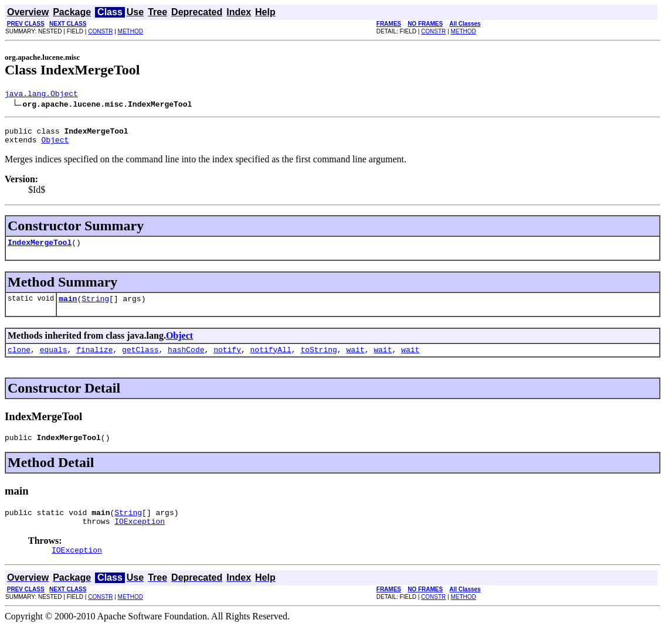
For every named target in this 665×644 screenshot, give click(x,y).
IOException (140, 537)
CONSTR (100, 31)
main (68, 307)
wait (355, 360)
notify (227, 360)
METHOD (130, 31)
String (95, 307)
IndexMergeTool (40, 249)
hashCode (186, 360)
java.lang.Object (41, 95)
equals (54, 360)
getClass (140, 360)
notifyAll (271, 360)
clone (19, 360)
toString (318, 360)
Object (55, 145)
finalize (94, 360)
